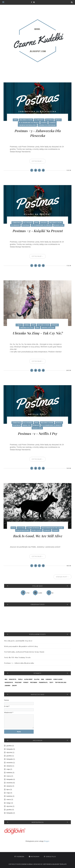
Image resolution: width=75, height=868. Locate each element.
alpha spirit (28, 679)
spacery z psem (43, 325)
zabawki (52, 122)
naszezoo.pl (9, 683)
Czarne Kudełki (27, 864)
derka (27, 325)
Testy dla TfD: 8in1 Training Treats (17, 657)
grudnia (9, 746)
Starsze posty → (63, 577)
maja (8, 769)
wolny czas (59, 225)
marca (9, 776)
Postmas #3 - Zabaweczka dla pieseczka (19, 663)
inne (15, 120)
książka (44, 223)
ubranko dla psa (27, 328)
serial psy (27, 425)
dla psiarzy (28, 223)
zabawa (44, 122)
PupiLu (20, 679)
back (13, 528)
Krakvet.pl (13, 679)
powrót (47, 530)
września (10, 763)
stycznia (9, 752)
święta (58, 120)
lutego (9, 803)
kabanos (49, 679)
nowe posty (37, 530)
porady (26, 683)
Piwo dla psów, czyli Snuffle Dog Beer (18, 641)
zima (37, 328)
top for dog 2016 (61, 683)
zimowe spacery (48, 328)
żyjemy (56, 530)
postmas (49, 120)
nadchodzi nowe (23, 530)
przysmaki (34, 683)
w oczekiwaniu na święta (29, 122)
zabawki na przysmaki (47, 125)
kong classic (58, 679)
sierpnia (9, 766)
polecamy (18, 683)
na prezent (39, 120)
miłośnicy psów (26, 120)
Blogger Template (60, 864)
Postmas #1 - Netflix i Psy (37, 433)
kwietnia (9, 773)
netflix (59, 423)
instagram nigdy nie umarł (52, 528)
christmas (17, 223)
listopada (10, 749)
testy (51, 683)
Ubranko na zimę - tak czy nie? (37, 333)
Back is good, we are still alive (37, 536)
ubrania (55, 325)
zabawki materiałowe (27, 125)
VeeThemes (47, 864)
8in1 (6, 679)
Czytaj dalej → (37, 161)
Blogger (47, 841)
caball (19, 325)
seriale (36, 425)
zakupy (14, 686)
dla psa (37, 679)
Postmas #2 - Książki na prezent (37, 231)
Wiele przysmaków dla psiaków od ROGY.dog (21, 646)
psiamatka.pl (43, 683)
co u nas (21, 528)
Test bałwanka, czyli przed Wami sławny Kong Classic (24, 652)
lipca (8, 789)
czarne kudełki (33, 528)
